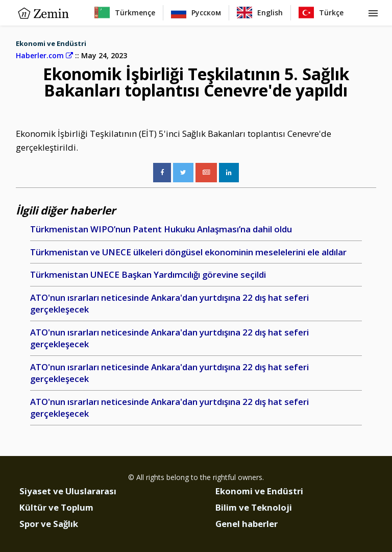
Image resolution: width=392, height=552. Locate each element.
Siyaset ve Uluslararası (68, 491)
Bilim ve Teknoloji (254, 507)
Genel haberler (247, 524)
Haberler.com (44, 55)
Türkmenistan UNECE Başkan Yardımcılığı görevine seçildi (148, 274)
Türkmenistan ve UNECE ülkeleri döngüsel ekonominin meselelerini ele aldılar (188, 252)
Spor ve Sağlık (49, 524)
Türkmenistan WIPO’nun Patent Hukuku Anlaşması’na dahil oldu (161, 229)
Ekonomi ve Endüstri (51, 43)
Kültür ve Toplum (56, 507)
